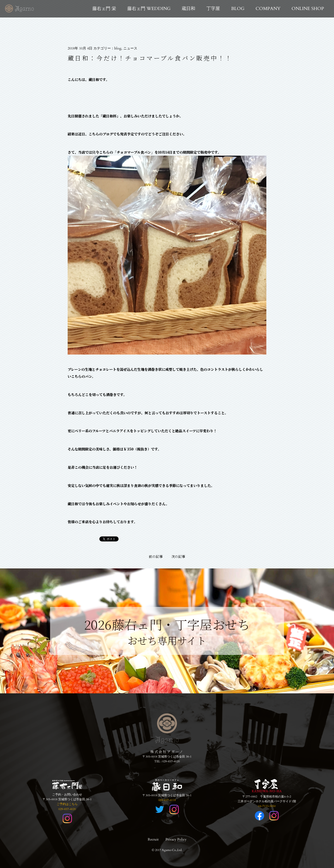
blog (118, 48)
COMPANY (268, 9)
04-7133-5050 (267, 806)
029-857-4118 (167, 800)
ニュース (130, 48)
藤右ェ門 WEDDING (149, 9)
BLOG (238, 9)
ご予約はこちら (67, 804)
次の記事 (178, 556)
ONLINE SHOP (308, 9)
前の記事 (156, 556)
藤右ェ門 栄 (104, 9)
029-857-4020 (171, 761)
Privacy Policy (176, 839)
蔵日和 (188, 9)
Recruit (153, 839)
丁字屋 (213, 9)
